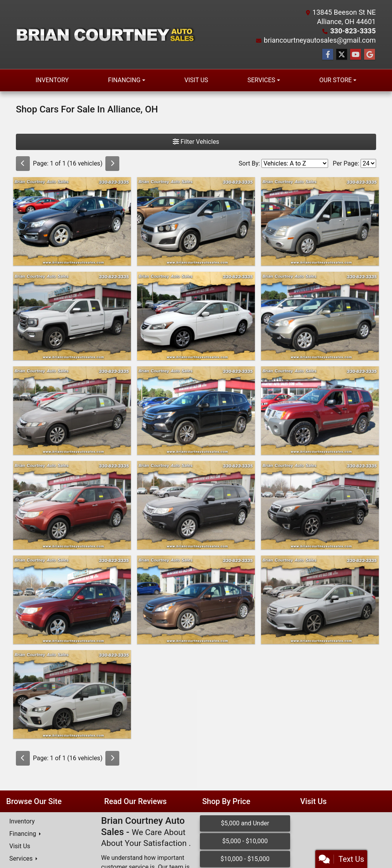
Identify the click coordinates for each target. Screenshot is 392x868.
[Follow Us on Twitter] (342, 55)
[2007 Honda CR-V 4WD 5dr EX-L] (320, 316)
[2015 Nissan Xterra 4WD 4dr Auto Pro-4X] (320, 411)
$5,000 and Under (245, 823)
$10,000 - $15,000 (245, 859)
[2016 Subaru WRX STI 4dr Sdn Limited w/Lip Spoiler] (72, 694)
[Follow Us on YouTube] (356, 55)
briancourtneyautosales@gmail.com (320, 40)
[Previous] (23, 164)
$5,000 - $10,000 (245, 841)
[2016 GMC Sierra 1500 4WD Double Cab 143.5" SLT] (72, 316)
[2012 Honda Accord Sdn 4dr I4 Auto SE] (196, 316)
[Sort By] (295, 163)
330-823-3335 (353, 31)
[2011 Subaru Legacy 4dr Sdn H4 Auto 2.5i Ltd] (196, 600)
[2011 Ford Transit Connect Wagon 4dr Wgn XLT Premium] (320, 221)
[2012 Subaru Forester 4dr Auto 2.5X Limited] (196, 505)
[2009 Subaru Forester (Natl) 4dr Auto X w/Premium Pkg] (72, 600)
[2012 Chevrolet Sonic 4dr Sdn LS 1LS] (196, 221)
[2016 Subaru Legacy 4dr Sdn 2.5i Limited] (320, 600)
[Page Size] (368, 163)
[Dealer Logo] (106, 35)
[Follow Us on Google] (370, 55)
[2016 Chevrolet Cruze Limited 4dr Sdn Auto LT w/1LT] (72, 221)
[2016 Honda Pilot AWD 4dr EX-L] (196, 411)
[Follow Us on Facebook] (328, 55)
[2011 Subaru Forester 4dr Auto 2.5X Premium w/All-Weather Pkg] (72, 505)
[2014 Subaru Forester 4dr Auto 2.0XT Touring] (320, 505)
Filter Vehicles (196, 142)
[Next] (112, 164)
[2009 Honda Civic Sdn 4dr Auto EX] (72, 411)
